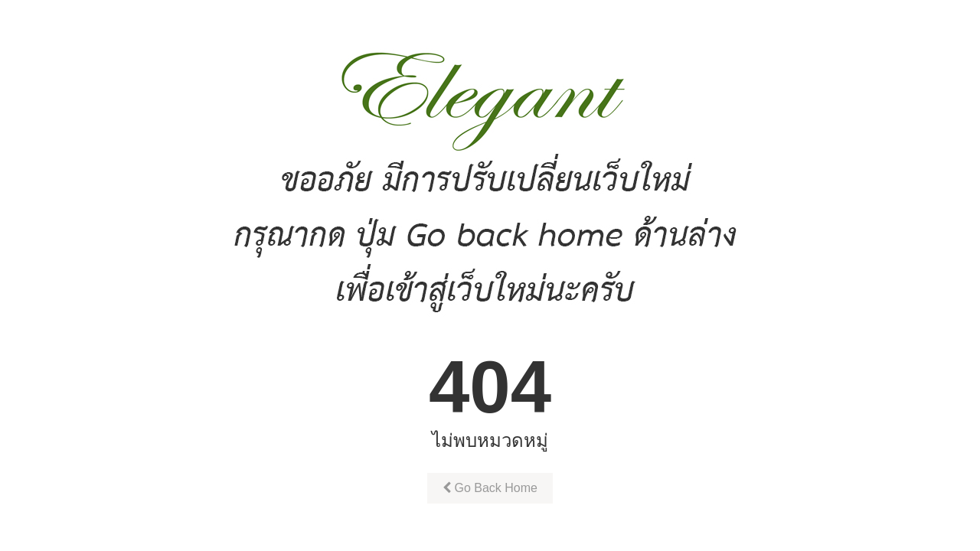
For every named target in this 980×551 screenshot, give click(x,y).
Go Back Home (490, 488)
